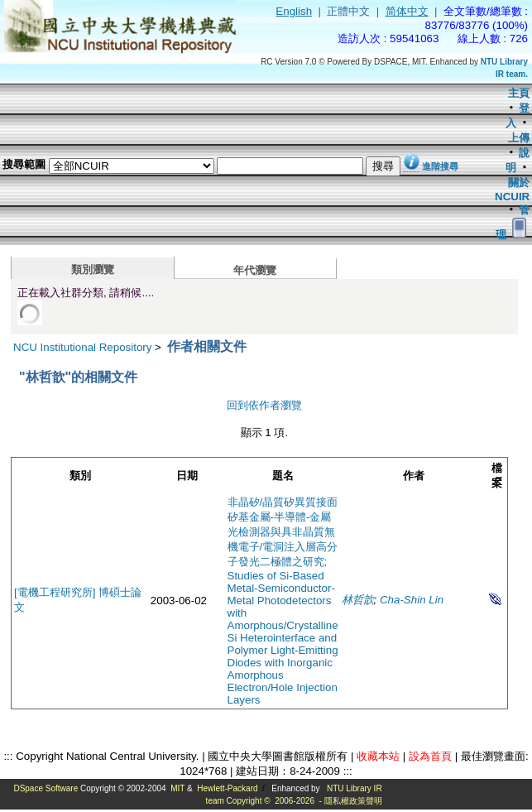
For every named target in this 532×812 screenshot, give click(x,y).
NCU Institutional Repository (82, 347)
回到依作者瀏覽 (264, 405)
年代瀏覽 (255, 270)
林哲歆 (358, 600)
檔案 (497, 476)
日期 (187, 476)
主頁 (519, 93)
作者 (414, 476)
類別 (80, 476)
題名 (283, 476)
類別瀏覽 (93, 269)
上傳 (519, 138)
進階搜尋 (440, 166)
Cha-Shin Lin (412, 600)
